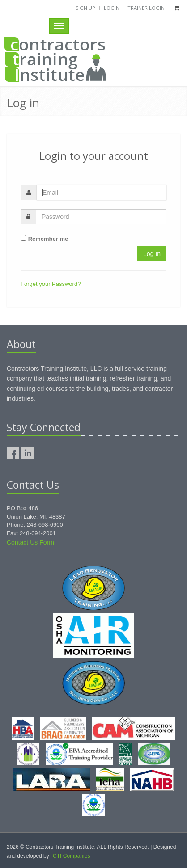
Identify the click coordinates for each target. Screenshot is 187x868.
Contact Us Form (30, 542)
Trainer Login (146, 8)
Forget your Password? (51, 284)
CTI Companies (71, 856)
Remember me (48, 239)
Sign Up (85, 8)
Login (112, 8)
